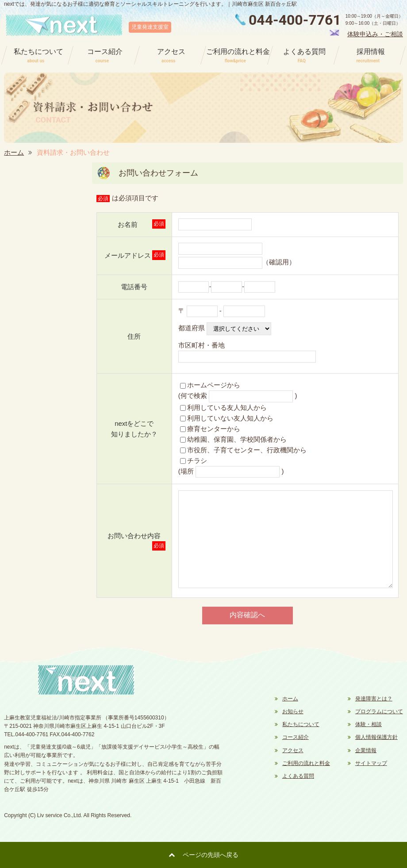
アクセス (293, 750)
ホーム (14, 152)
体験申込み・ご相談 (375, 34)
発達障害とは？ (374, 699)
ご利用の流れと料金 (306, 763)
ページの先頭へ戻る (211, 855)
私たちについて (301, 724)
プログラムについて (379, 711)
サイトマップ (371, 763)
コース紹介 (296, 737)
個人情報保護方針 (376, 737)
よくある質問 (298, 776)
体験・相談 (369, 724)
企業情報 (366, 750)
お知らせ (293, 711)
